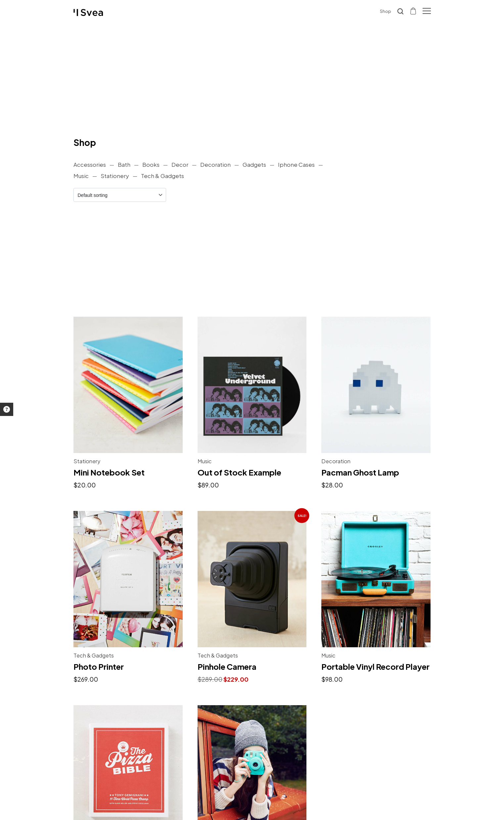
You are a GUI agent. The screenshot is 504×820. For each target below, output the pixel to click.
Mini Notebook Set (109, 472)
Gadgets (254, 164)
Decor (180, 164)
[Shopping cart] (414, 11)
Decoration (215, 164)
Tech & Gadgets (162, 176)
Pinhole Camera (227, 666)
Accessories (90, 164)
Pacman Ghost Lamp (360, 472)
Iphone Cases (296, 164)
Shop (386, 11)
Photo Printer (99, 666)
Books (151, 164)
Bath (124, 164)
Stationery (115, 176)
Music (81, 176)
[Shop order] (120, 195)
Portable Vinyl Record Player (375, 666)
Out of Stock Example (239, 472)
